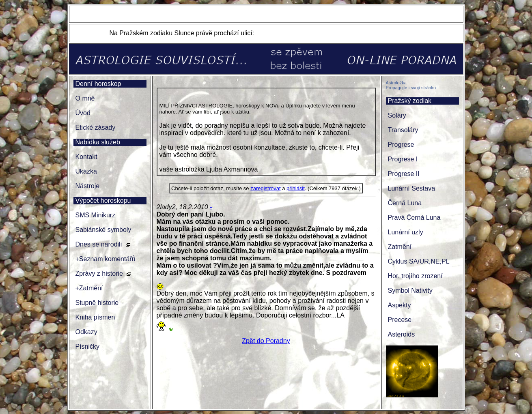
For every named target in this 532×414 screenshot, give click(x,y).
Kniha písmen (95, 317)
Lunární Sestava (412, 188)
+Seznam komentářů (106, 259)
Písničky (88, 346)
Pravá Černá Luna (414, 218)
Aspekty (400, 305)
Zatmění (400, 247)
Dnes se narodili (99, 244)
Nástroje (88, 186)
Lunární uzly (406, 232)
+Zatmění (89, 288)
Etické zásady (96, 128)
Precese (400, 320)
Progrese (401, 145)
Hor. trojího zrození (415, 276)
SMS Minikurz (96, 215)
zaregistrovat (265, 188)
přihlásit (296, 188)
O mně (85, 98)
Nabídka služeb (98, 142)
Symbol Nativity (410, 291)
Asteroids (402, 334)
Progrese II (404, 174)
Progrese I (403, 159)
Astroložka (396, 83)
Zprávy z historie (99, 273)
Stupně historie (97, 303)
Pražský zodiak (410, 101)
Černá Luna (405, 203)
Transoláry (403, 130)
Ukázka (86, 171)
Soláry (397, 115)
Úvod (83, 113)
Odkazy (86, 332)
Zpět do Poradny (266, 341)
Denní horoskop (98, 84)
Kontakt (86, 157)
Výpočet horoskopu (103, 201)
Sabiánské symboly (103, 230)
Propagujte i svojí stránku (411, 88)
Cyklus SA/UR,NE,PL (419, 261)
